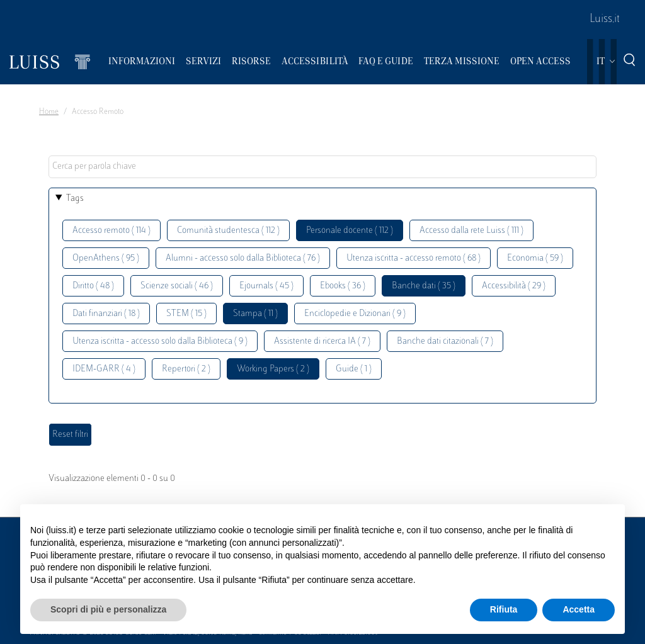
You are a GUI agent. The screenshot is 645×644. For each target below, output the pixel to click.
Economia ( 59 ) (535, 258)
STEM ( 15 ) (186, 314)
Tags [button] (75, 199)
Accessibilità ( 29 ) (514, 286)
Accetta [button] (579, 609)
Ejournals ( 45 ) (266, 286)
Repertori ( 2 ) (186, 369)
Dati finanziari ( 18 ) (106, 314)
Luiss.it (605, 20)
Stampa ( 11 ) (255, 314)
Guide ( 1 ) (354, 369)
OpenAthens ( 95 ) (106, 258)
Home (49, 112)
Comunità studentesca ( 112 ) (228, 231)
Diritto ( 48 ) (93, 286)
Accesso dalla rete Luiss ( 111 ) (471, 231)
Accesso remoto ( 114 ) (111, 231)
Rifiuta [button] (504, 609)
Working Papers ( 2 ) (273, 369)
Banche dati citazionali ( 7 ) (445, 342)
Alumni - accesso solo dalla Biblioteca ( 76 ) (243, 258)
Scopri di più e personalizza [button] (108, 609)
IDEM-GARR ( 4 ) (104, 369)
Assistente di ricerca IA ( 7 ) (322, 342)
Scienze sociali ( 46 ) (177, 286)
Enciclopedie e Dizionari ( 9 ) (355, 314)
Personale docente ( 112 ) (350, 231)
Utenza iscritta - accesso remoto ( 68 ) (414, 258)
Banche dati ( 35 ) (424, 286)
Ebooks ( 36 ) (343, 286)
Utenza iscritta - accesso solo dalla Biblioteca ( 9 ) (160, 342)
